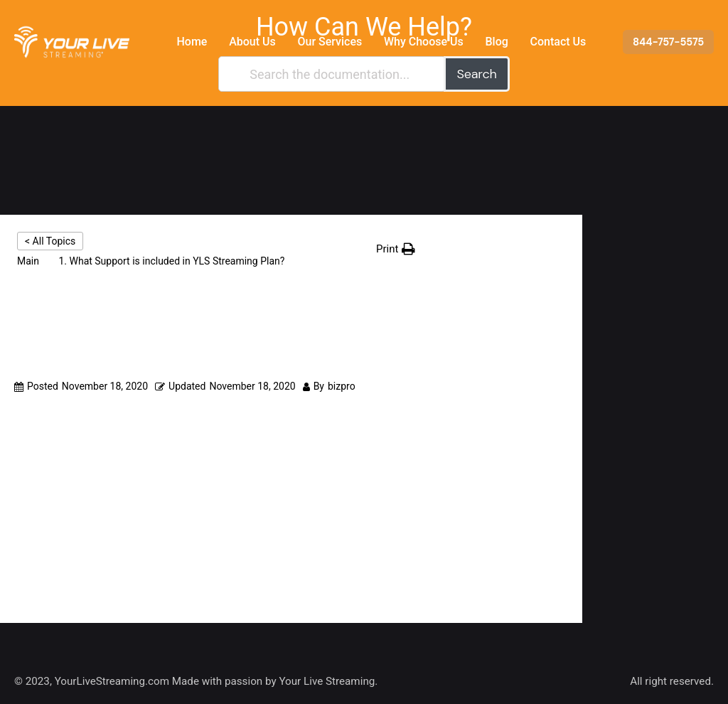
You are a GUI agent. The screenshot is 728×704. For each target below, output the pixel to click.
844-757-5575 (668, 42)
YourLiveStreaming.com (112, 681)
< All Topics (50, 241)
